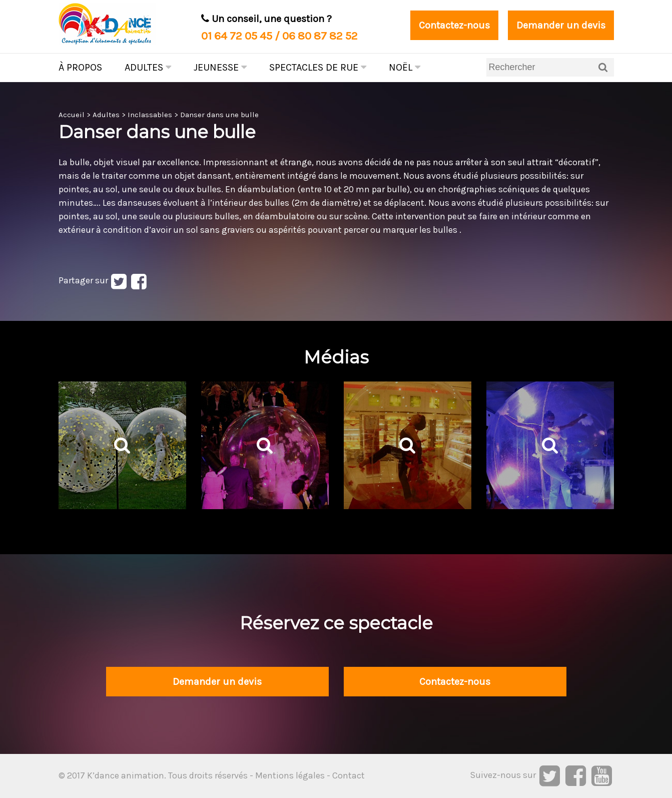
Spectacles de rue (318, 67)
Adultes (148, 67)
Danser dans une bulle (219, 115)
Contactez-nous (454, 25)
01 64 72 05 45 (237, 36)
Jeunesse (220, 67)
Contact (349, 775)
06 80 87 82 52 (320, 36)
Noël (405, 67)
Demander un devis (561, 25)
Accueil (72, 115)
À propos (80, 67)
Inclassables (150, 115)
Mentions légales (290, 775)
